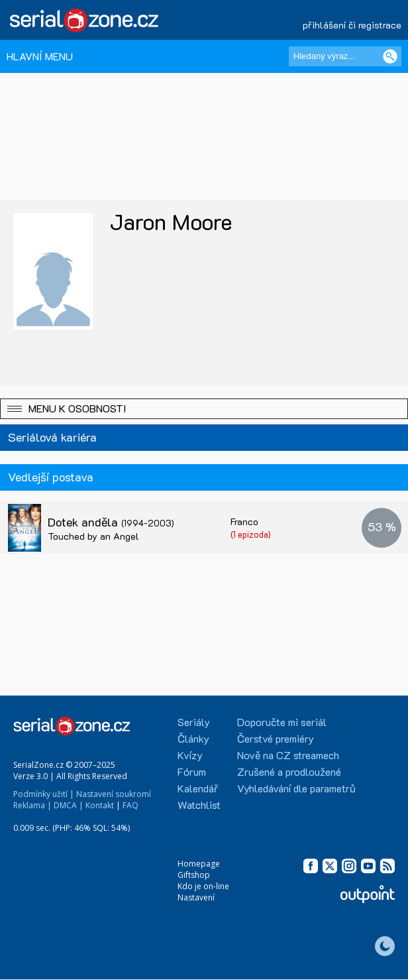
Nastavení (196, 897)
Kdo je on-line (203, 886)
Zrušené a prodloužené (289, 771)
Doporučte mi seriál (282, 722)
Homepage (199, 864)
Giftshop (194, 875)
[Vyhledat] (390, 56)
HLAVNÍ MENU (40, 56)
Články (193, 738)
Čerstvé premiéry (276, 738)
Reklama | (32, 805)
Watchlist (199, 805)
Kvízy (190, 755)
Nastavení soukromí (114, 794)
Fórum (192, 771)
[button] (204, 409)
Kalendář (198, 788)
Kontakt (100, 805)
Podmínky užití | (44, 794)
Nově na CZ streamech (288, 755)
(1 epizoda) (251, 534)
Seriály (194, 722)
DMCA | (69, 805)
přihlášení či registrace (352, 25)
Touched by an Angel (93, 536)
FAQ (130, 805)
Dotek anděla (111, 522)
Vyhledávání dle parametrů (296, 788)
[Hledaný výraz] (345, 56)
